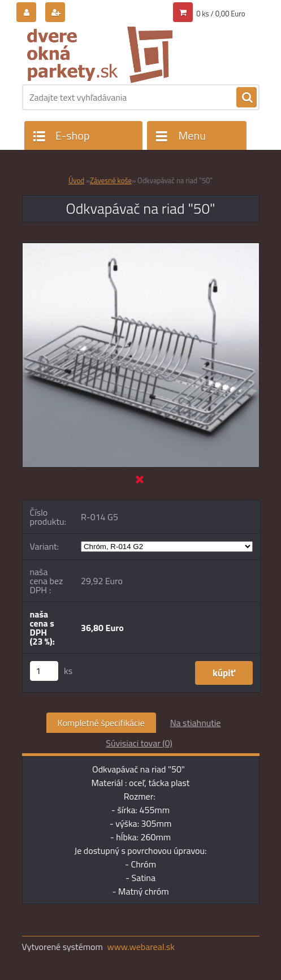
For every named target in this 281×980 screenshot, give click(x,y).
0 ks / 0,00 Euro (221, 14)
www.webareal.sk (141, 947)
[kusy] (44, 671)
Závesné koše (111, 180)
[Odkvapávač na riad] (141, 248)
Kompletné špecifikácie (101, 723)
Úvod (76, 180)
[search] (247, 98)
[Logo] (100, 55)
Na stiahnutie (196, 723)
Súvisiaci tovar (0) (139, 743)
